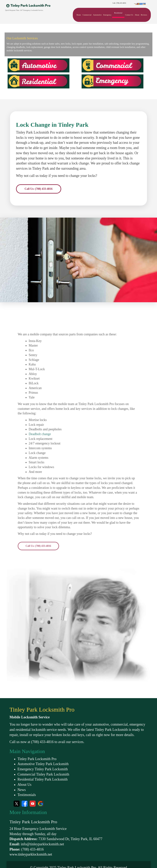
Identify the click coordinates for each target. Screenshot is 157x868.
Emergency (107, 15)
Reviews (144, 15)
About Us (25, 785)
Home (79, 15)
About (137, 15)
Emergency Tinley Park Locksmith (43, 769)
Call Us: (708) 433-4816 (39, 189)
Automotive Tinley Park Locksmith (43, 764)
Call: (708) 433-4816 (119, 3)
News (22, 790)
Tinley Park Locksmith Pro (37, 759)
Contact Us (129, 15)
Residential (118, 13)
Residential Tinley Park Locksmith (43, 779)
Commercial (87, 15)
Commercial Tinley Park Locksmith (43, 774)
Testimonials (27, 795)
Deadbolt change (47, 446)
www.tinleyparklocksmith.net (31, 854)
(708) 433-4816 (42, 742)
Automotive (97, 15)
